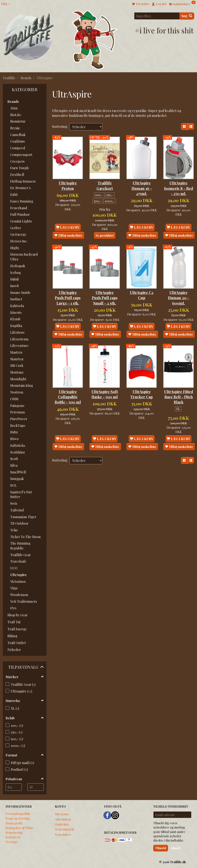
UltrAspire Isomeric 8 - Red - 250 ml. (178, 183)
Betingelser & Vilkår (19, 828)
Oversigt (11, 842)
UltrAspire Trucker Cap (142, 385)
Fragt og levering (18, 818)
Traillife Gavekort (105, 181)
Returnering (14, 832)
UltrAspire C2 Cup (142, 286)
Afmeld (175, 848)
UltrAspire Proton (68, 181)
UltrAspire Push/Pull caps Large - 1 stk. (68, 288)
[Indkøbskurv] (182, 4)
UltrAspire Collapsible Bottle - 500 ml (68, 387)
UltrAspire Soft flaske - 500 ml (105, 385)
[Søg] (187, 16)
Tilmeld (161, 848)
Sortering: (60, 127)
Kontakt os (13, 837)
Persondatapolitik (18, 814)
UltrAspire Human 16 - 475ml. (142, 183)
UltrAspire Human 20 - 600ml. (178, 288)
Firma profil (14, 823)
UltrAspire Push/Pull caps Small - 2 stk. (105, 288)
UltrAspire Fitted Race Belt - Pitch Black (178, 390)
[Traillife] (29, 36)
